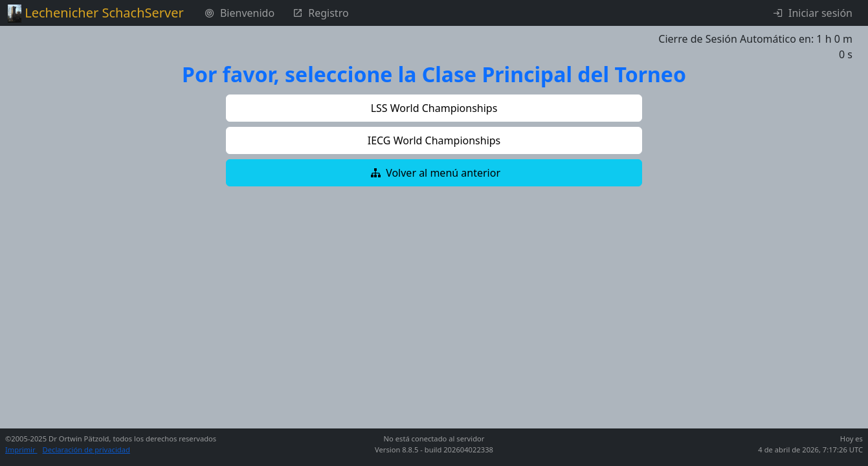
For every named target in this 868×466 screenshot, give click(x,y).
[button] (434, 108)
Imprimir (21, 449)
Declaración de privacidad (86, 449)
